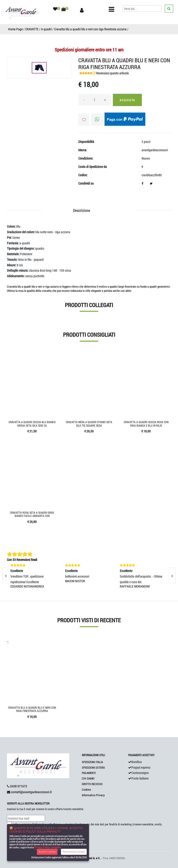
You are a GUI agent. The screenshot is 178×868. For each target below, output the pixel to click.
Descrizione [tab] (81, 210)
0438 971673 (19, 786)
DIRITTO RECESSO (92, 784)
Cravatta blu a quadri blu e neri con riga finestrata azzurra (90, 29)
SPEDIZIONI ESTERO (93, 767)
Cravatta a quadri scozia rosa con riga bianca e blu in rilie (146, 424)
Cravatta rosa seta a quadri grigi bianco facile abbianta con (32, 514)
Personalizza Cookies (74, 852)
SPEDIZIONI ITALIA (92, 762)
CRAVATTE (32, 29)
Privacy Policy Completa (48, 847)
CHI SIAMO (88, 778)
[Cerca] (142, 8)
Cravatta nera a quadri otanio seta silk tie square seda (89, 424)
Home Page (15, 29)
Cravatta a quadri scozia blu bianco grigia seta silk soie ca (32, 424)
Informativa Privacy (93, 795)
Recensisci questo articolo (113, 73)
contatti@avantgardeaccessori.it (31, 792)
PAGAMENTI (89, 773)
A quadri (46, 29)
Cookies (86, 789)
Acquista (127, 100)
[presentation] (172, 576)
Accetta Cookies (47, 852)
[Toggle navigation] (111, 9)
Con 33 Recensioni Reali (22, 560)
